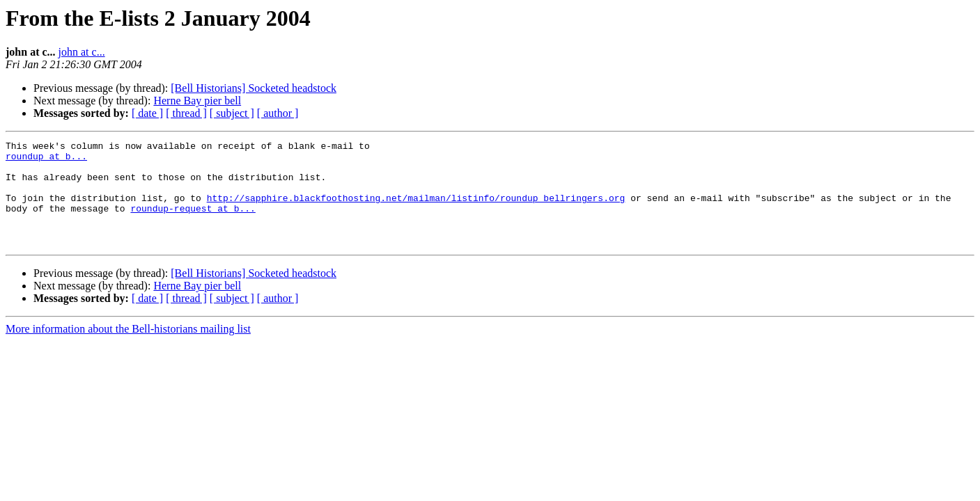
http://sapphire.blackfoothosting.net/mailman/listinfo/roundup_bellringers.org (416, 210)
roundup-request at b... (193, 223)
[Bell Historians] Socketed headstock (254, 88)
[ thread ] (186, 113)
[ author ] (278, 113)
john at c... (82, 52)
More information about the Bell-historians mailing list (128, 350)
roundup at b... (46, 160)
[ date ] (147, 113)
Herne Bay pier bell (197, 101)
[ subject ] (232, 113)
